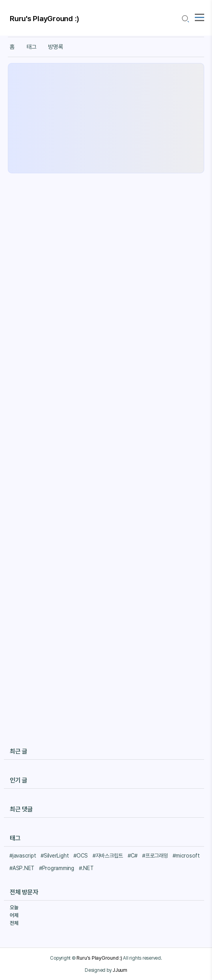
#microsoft (186, 856)
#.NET (86, 868)
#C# (133, 856)
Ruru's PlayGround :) (45, 19)
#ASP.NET (22, 868)
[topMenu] (200, 16)
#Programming (57, 868)
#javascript (23, 856)
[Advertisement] (106, 118)
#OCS (81, 856)
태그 (32, 47)
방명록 (55, 47)
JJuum (120, 970)
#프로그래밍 (155, 856)
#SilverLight (55, 856)
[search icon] (185, 19)
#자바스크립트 (108, 856)
